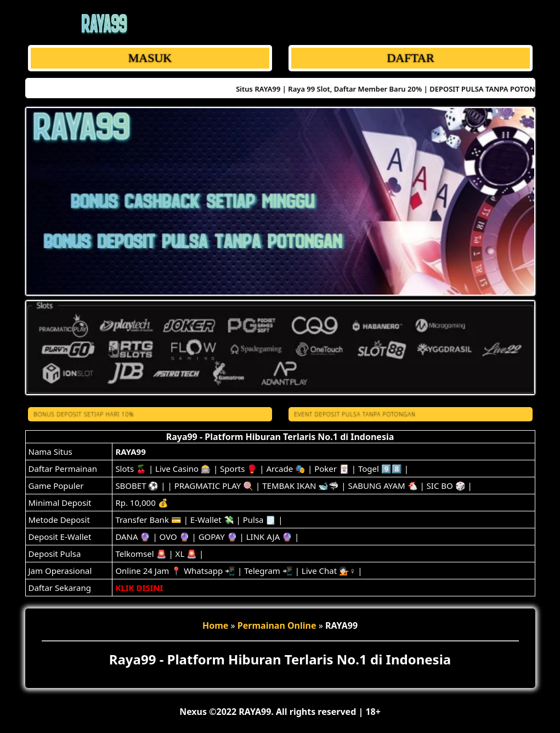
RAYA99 (130, 452)
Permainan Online (277, 625)
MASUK (149, 58)
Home (215, 625)
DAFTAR (410, 58)
